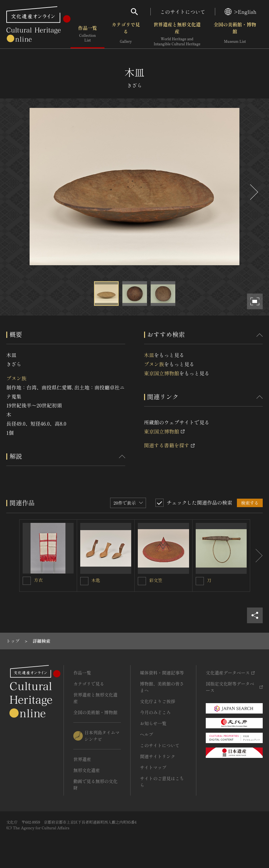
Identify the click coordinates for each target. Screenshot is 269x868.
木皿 (149, 355)
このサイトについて (183, 12)
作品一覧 (87, 34)
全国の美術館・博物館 (235, 34)
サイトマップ (153, 767)
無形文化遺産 (87, 770)
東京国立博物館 (162, 373)
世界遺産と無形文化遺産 (177, 34)
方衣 (38, 580)
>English (241, 12)
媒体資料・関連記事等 (162, 673)
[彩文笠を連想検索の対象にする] (142, 581)
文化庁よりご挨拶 (158, 701)
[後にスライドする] (253, 192)
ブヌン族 (16, 378)
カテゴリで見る (126, 34)
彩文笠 (156, 580)
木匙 (96, 580)
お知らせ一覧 (153, 723)
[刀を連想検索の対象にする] (200, 581)
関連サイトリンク (158, 756)
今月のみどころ (155, 712)
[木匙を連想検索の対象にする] (84, 581)
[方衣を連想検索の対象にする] (27, 581)
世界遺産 (82, 759)
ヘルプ (147, 734)
